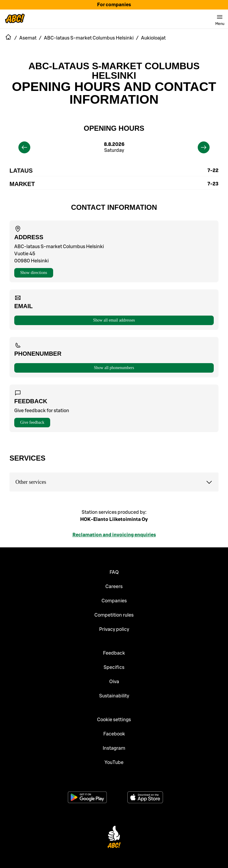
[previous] (24, 147)
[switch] (220, 19)
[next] (204, 147)
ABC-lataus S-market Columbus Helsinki (114, 71)
